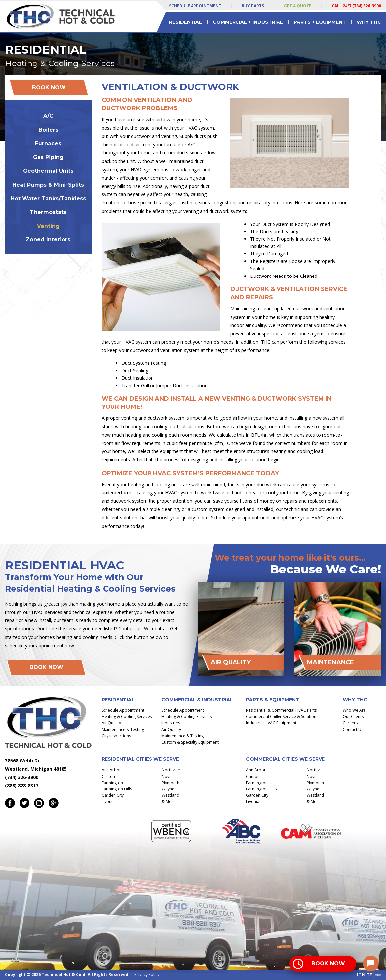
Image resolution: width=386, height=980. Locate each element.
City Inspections (116, 736)
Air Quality (111, 723)
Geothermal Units (48, 171)
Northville (171, 770)
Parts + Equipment (320, 22)
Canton (108, 776)
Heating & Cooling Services (127, 717)
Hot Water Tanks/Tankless (48, 199)
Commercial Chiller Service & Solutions (282, 717)
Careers (350, 723)
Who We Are (354, 710)
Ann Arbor (111, 770)
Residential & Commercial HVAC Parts (281, 710)
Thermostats (48, 212)
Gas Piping (48, 157)
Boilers (48, 130)
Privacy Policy (147, 975)
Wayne (168, 789)
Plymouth (171, 783)
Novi (166, 776)
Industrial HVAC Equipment (271, 723)
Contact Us (353, 729)
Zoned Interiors (48, 240)
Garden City (113, 795)
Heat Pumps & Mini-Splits (48, 185)
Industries (171, 723)
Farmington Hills (117, 789)
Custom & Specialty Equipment (190, 742)
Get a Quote (298, 6)
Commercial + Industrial (248, 22)
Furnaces (48, 143)
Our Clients (353, 717)
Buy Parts (253, 6)
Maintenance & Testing (123, 729)
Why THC (369, 22)
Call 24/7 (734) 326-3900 (356, 6)
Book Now (49, 87)
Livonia (108, 802)
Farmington (112, 783)
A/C (48, 116)
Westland (171, 795)
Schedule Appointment (195, 6)
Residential (186, 22)
